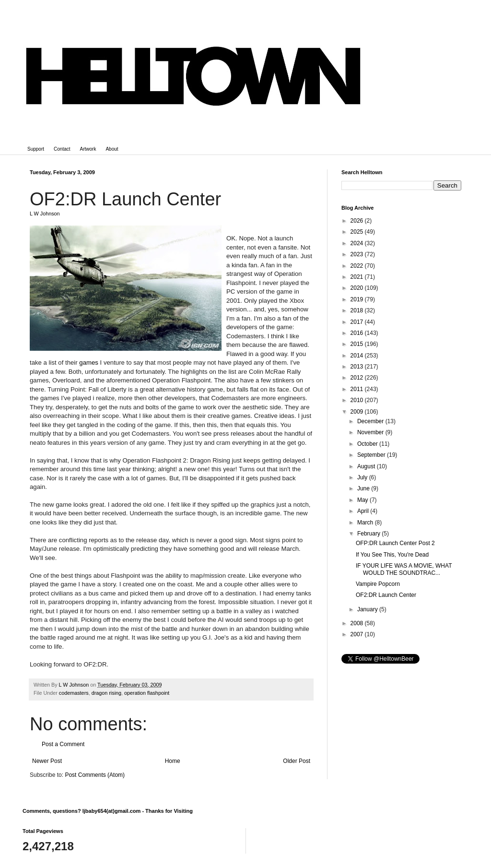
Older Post (297, 761)
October (368, 444)
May (363, 500)
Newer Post (47, 761)
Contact (62, 149)
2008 (358, 623)
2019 (358, 299)
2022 (358, 266)
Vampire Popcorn (378, 584)
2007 (358, 634)
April (364, 511)
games (89, 363)
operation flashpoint (147, 693)
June (364, 488)
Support (36, 149)
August (367, 466)
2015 (358, 344)
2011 (358, 389)
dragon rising (106, 693)
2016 (358, 333)
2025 (358, 232)
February (369, 534)
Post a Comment (63, 744)
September (372, 455)
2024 (358, 243)
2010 (358, 400)
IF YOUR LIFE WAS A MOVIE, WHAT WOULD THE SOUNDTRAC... (404, 569)
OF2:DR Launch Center (386, 595)
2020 (358, 288)
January (368, 609)
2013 (358, 367)
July (363, 477)
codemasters (74, 693)
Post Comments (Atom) (95, 775)
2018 (358, 310)
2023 (358, 254)
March (366, 523)
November (371, 432)
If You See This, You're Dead (392, 555)
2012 (358, 378)
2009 (358, 412)
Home (173, 761)
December (371, 421)
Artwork (88, 149)
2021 (358, 277)
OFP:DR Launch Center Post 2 (395, 543)
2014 (358, 356)
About (112, 149)
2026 (358, 221)
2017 (358, 322)
